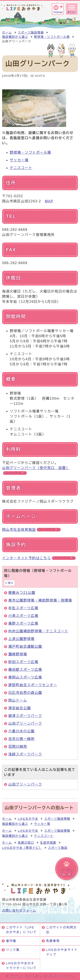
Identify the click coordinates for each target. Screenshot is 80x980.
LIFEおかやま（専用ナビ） (22, 848)
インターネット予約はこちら (39, 558)
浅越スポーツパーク (25, 754)
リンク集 (13, 950)
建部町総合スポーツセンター (33, 685)
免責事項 (53, 941)
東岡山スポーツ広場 (25, 677)
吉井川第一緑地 (21, 739)
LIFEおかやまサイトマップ (62, 952)
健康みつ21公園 (22, 593)
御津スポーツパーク (25, 716)
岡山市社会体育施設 (31, 530)
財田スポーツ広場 (23, 662)
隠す (11, 583)
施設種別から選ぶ (15, 37)
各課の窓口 (26, 843)
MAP (49, 201)
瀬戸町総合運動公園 (25, 647)
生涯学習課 (48, 843)
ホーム (7, 33)
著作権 (11, 941)
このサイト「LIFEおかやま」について (21, 930)
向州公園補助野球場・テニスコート (38, 631)
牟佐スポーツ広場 (23, 608)
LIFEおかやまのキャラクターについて (21, 966)
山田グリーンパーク (25, 723)
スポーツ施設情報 (31, 33)
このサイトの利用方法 (61, 930)
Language (58, 12)
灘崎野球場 (18, 654)
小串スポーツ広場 (23, 616)
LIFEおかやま (28, 819)
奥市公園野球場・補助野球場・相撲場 (40, 600)
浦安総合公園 (20, 708)
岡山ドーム (18, 700)
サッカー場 (19, 160)
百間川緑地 (18, 747)
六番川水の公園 (21, 731)
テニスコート (21, 168)
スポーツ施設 (58, 848)
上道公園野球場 (21, 639)
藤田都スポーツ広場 (25, 670)
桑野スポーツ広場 (23, 623)
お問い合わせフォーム (19, 911)
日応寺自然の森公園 (25, 693)
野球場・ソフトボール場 (52, 37)
